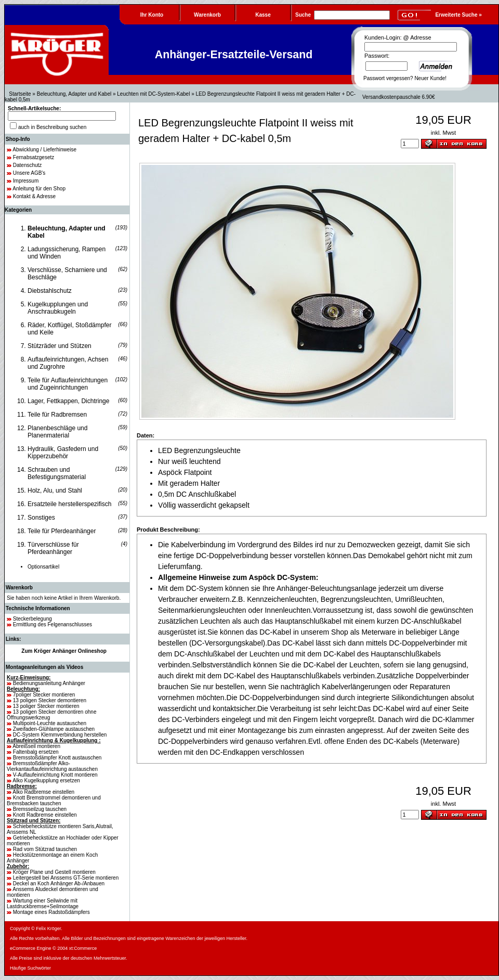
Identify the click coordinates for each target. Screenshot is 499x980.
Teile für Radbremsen (57, 415)
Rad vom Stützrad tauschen (45, 849)
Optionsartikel (43, 567)
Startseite (20, 94)
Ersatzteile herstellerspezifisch (69, 504)
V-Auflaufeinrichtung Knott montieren (55, 775)
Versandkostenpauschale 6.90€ (399, 97)
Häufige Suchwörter (30, 968)
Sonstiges (41, 518)
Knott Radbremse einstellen (45, 815)
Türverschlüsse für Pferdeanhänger (53, 548)
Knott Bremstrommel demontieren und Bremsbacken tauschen (54, 801)
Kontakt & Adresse (34, 196)
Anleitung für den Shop (39, 189)
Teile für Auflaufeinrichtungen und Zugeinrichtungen (68, 384)
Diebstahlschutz (50, 291)
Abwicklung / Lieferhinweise (44, 150)
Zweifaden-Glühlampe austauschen (54, 729)
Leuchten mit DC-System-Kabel (153, 94)
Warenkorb (19, 588)
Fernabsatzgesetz (34, 157)
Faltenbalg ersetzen (36, 752)
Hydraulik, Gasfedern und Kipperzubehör (63, 453)
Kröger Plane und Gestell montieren (54, 872)
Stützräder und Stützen (60, 346)
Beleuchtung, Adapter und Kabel (74, 94)
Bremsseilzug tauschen (40, 809)
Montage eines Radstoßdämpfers (51, 912)
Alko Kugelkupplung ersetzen (46, 781)
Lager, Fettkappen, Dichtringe (68, 401)
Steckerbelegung (32, 619)
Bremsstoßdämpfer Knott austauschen (57, 758)
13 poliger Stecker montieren (46, 706)
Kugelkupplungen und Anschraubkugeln (58, 308)
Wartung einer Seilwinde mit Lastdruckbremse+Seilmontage (43, 904)
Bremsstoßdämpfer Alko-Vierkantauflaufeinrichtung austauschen (52, 766)
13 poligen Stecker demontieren (50, 700)
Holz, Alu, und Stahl (55, 491)
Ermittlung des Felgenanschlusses (52, 624)
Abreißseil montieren (36, 746)
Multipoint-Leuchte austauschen (50, 723)
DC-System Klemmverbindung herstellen (60, 735)
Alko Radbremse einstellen (43, 792)
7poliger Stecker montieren (44, 695)
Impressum (26, 181)
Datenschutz (28, 165)
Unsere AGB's (29, 173)
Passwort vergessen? (388, 78)
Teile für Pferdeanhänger (62, 531)
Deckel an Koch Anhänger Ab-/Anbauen (59, 884)
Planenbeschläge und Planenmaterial (57, 432)
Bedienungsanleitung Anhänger (49, 683)
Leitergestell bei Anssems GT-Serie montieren (66, 878)
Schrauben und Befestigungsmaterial (57, 473)
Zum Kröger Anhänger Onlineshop (64, 651)
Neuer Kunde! (430, 78)
